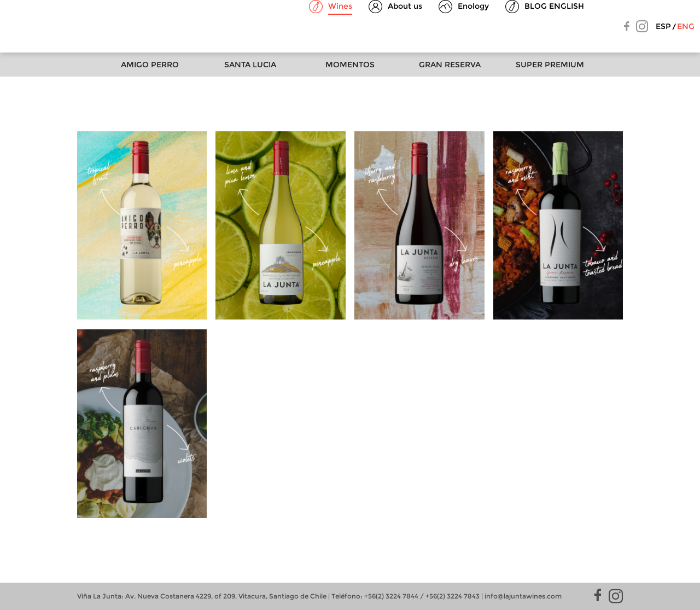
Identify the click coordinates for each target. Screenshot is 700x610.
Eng (686, 26)
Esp (663, 26)
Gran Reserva (450, 65)
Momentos (350, 65)
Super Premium (550, 65)
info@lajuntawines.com (523, 596)
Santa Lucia (250, 65)
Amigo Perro (150, 65)
